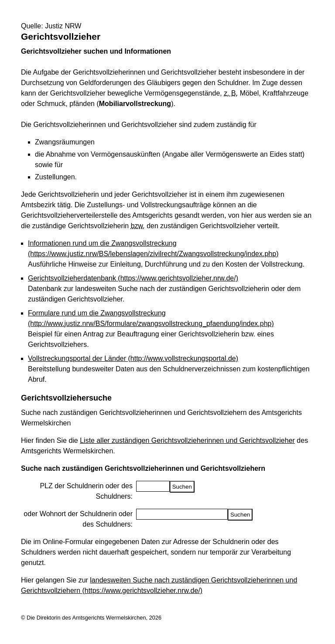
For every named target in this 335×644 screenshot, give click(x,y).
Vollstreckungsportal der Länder (133, 358)
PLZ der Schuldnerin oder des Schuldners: (86, 491)
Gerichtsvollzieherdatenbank (133, 278)
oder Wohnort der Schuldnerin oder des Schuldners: (78, 519)
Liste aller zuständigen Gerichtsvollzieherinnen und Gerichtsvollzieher (187, 440)
